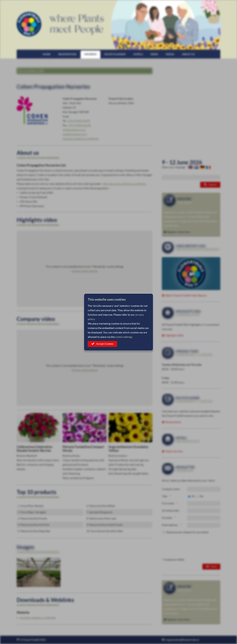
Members (90, 54)
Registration (67, 54)
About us (188, 54)
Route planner (115, 54)
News (154, 54)
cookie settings (124, 337)
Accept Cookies (105, 344)
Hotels (138, 54)
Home (47, 54)
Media (170, 54)
